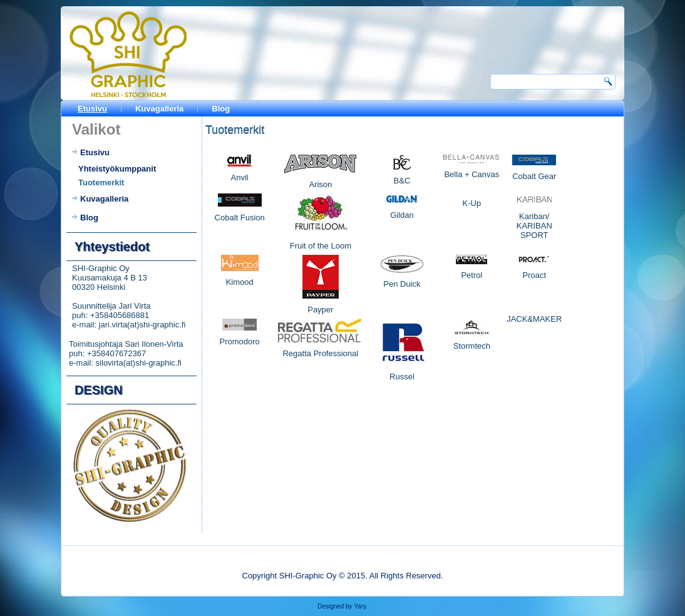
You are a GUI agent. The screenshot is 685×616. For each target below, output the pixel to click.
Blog (221, 109)
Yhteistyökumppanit (117, 169)
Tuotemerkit (101, 182)
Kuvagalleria (159, 109)
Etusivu (92, 109)
